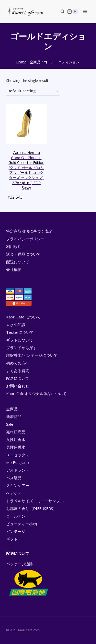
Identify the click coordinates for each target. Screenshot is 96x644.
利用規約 (14, 246)
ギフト (12, 539)
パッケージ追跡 (28, 579)
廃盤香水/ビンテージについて (32, 355)
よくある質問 (18, 371)
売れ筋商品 (16, 432)
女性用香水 (16, 439)
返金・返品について (23, 254)
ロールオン (16, 516)
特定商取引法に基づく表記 (29, 231)
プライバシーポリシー (25, 239)
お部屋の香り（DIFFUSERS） (31, 508)
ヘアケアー (16, 493)
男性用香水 (16, 447)
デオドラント (18, 470)
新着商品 (14, 416)
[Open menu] (85, 11)
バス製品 (14, 478)
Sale (10, 424)
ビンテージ (16, 531)
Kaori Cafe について (23, 317)
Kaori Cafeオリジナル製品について (36, 393)
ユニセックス (18, 455)
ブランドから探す (22, 348)
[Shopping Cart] (72, 11)
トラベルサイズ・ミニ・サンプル (35, 501)
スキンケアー (18, 485)
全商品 (12, 409)
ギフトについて (20, 340)
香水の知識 (16, 325)
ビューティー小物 (22, 524)
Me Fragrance (18, 462)
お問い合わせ (18, 386)
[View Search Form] (60, 11)
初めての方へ (18, 363)
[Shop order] (33, 91)
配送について (18, 262)
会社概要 (14, 269)
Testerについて (20, 332)
